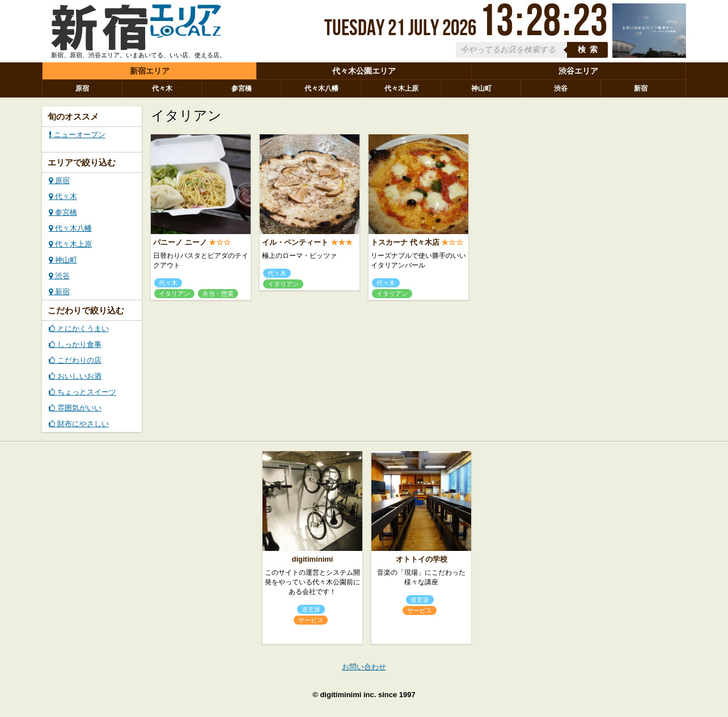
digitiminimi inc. (348, 695)
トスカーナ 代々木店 (405, 242)
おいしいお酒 (75, 376)
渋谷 (561, 88)
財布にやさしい (79, 424)
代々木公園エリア (364, 71)
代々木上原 (401, 88)
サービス (311, 620)
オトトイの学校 (422, 559)
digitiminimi (313, 559)
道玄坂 (311, 609)
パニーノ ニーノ (180, 242)
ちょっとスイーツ (82, 392)
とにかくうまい (79, 328)
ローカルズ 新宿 (136, 30)
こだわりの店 (75, 360)
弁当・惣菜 (218, 294)
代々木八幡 (321, 88)
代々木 (162, 88)
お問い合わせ (364, 667)
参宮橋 (242, 88)
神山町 (481, 88)
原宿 (82, 88)
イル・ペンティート (295, 242)
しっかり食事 (75, 344)
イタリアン (174, 294)
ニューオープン (77, 135)
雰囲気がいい (75, 408)
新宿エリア (150, 71)
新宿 (641, 88)
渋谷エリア (578, 71)
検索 (590, 50)
